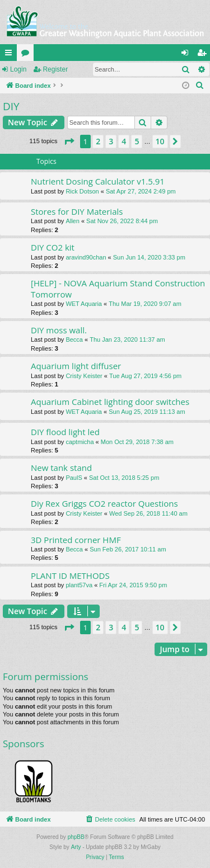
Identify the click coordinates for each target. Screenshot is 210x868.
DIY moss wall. (59, 330)
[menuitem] (200, 86)
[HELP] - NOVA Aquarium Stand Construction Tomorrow (118, 288)
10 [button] (160, 141)
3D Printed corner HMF (76, 540)
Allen (72, 221)
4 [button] (124, 141)
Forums (27, 55)
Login (18, 69)
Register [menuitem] (204, 55)
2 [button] (98, 141)
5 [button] (137, 141)
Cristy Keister (84, 376)
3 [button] (111, 141)
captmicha (80, 442)
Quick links (11, 55)
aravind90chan (86, 257)
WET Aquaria (84, 304)
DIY (11, 106)
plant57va (79, 585)
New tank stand (61, 468)
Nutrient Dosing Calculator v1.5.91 (98, 181)
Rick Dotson (82, 191)
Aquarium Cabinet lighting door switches (110, 402)
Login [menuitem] (187, 55)
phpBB (76, 837)
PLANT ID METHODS (70, 575)
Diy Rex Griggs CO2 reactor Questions (104, 503)
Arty (76, 847)
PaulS (74, 478)
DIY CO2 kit (53, 247)
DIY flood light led (65, 432)
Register (55, 69)
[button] (69, 141)
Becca (74, 339)
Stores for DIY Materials (77, 211)
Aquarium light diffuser (76, 366)
